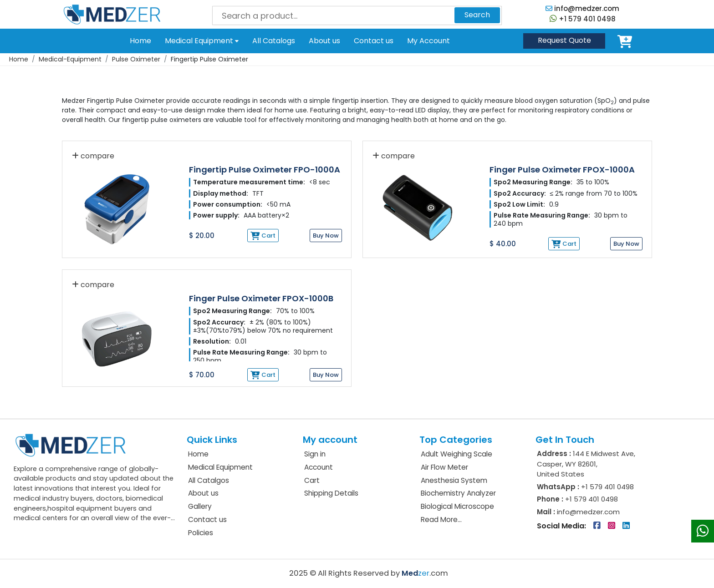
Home (140, 41)
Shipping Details (331, 493)
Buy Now (326, 236)
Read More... (441, 520)
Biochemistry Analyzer (458, 493)
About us (324, 41)
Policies (201, 533)
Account (319, 467)
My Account (428, 41)
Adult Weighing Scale (456, 454)
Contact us (374, 41)
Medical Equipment (202, 41)
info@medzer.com (582, 8)
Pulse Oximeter (136, 59)
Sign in (315, 454)
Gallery (200, 506)
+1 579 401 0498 (583, 19)
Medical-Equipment (70, 59)
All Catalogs (274, 41)
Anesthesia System (454, 480)
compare (93, 156)
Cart (627, 41)
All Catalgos (209, 480)
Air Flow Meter (444, 467)
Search (477, 15)
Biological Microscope (457, 506)
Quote (564, 40)
